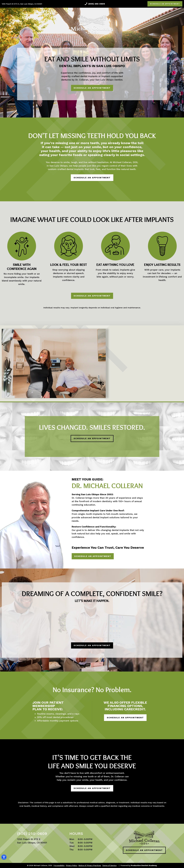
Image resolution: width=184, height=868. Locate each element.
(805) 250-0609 (97, 4)
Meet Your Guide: (87, 479)
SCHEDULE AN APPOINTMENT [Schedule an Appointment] (165, 4)
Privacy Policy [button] (71, 865)
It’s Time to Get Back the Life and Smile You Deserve (92, 762)
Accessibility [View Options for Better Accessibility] (59, 865)
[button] (4, 859)
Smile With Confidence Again (22, 267)
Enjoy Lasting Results (162, 265)
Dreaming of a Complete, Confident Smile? (92, 594)
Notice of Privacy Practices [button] (90, 865)
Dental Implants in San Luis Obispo (92, 66)
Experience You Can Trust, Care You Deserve (108, 548)
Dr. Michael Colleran (107, 486)
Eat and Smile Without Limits (92, 59)
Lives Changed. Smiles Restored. (92, 427)
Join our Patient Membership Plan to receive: (48, 706)
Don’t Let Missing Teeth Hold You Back (92, 136)
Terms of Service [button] (109, 865)
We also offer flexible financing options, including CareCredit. (125, 706)
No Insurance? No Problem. (92, 690)
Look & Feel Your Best (69, 265)
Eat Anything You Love (115, 265)
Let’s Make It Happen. (92, 601)
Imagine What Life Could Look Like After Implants (92, 219)
